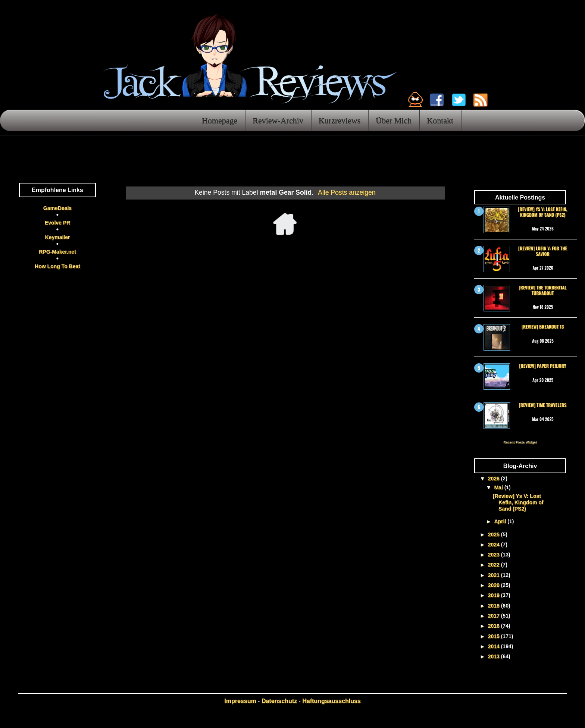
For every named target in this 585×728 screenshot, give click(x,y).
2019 (495, 595)
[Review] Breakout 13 (543, 327)
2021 (495, 575)
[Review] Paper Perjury (542, 366)
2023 (495, 555)
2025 (495, 534)
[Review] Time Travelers (543, 405)
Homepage (220, 120)
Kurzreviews (340, 120)
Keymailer (58, 237)
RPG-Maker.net (57, 252)
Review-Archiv (278, 120)
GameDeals (57, 208)
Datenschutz (279, 701)
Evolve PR (57, 223)
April (501, 521)
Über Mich (394, 120)
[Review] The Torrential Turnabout (543, 290)
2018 (495, 606)
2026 (495, 478)
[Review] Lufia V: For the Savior (543, 251)
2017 (495, 616)
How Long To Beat (57, 266)
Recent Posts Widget (520, 442)
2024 (495, 545)
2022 (495, 565)
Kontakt (440, 120)
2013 (495, 656)
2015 (495, 636)
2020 (495, 585)
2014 (495, 646)
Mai (499, 487)
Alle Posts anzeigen (347, 192)
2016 (495, 626)
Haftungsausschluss (331, 701)
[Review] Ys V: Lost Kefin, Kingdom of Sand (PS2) (543, 212)
